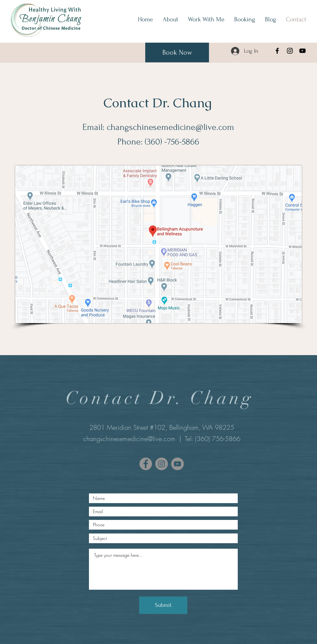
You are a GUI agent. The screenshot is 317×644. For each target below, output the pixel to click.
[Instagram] (290, 51)
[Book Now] (177, 53)
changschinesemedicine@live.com (170, 127)
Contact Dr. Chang (158, 103)
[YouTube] (302, 51)
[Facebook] (277, 51)
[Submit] (163, 605)
